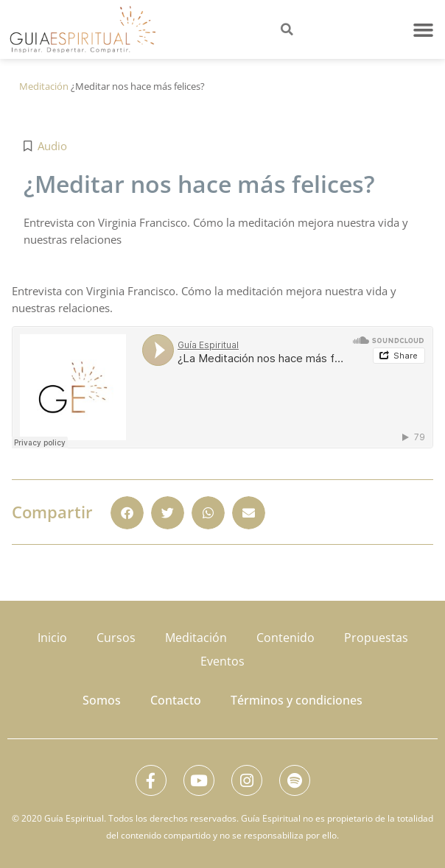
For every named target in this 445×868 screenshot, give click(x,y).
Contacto (176, 700)
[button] (424, 29)
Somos (102, 700)
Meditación (44, 86)
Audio (52, 146)
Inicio (52, 638)
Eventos (222, 661)
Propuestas (376, 638)
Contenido (285, 638)
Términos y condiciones (297, 700)
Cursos (116, 638)
